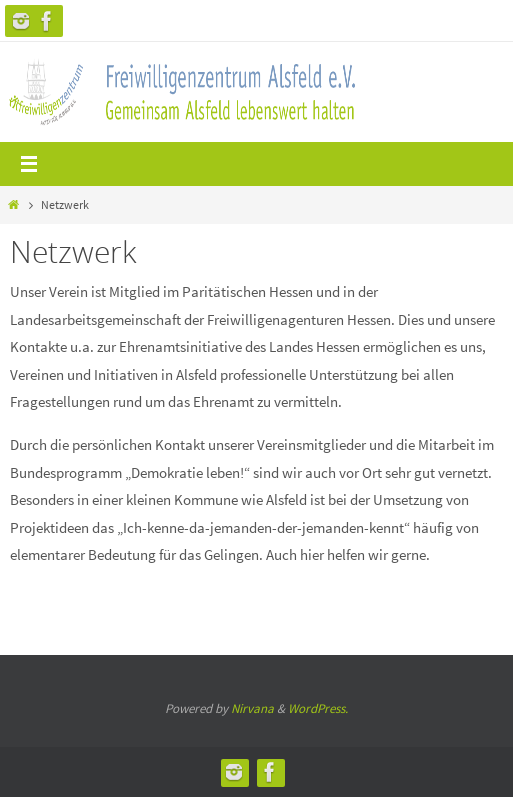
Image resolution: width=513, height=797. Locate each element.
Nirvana (252, 708)
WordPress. (318, 708)
